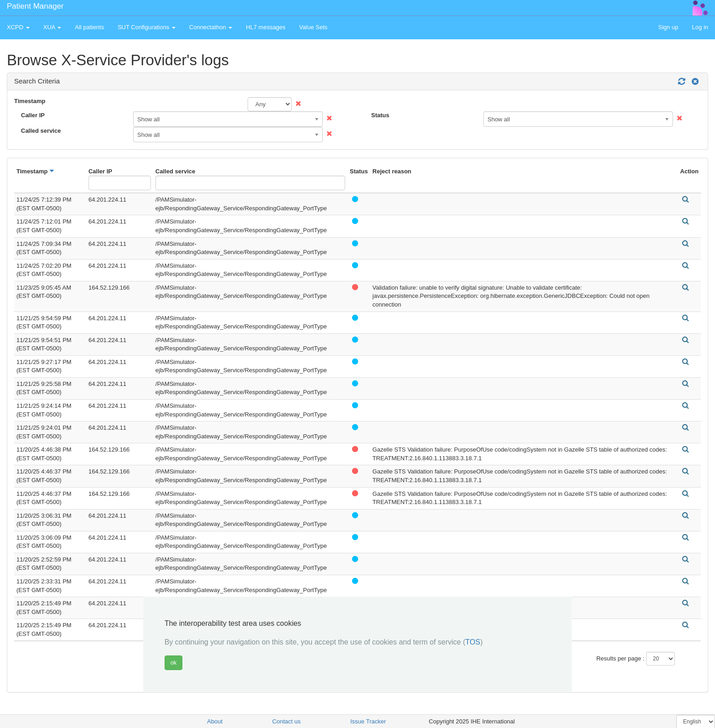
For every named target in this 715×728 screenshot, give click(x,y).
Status (380, 115)
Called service (41, 131)
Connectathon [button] (211, 27)
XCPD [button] (18, 27)
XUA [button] (52, 27)
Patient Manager (35, 6)
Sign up (668, 27)
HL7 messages (266, 27)
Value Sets (313, 27)
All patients (89, 27)
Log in (700, 27)
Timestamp (30, 101)
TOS (473, 642)
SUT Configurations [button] (147, 27)
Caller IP (33, 115)
